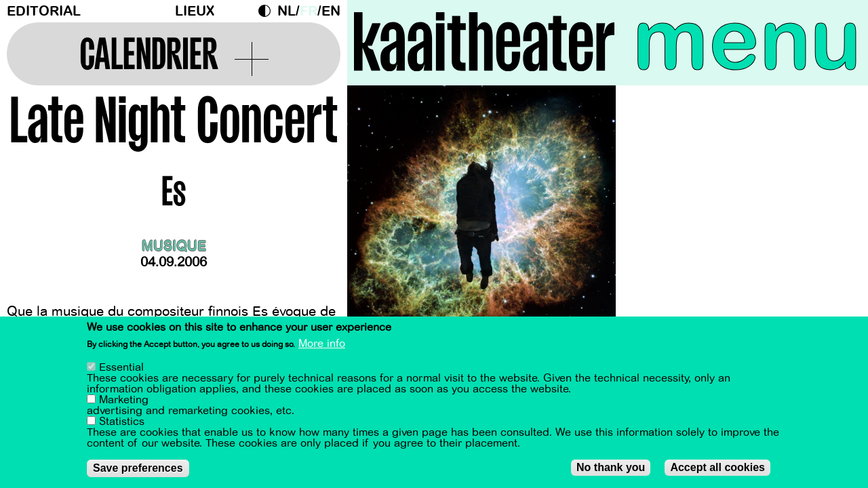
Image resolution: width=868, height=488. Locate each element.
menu (747, 41)
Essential (121, 368)
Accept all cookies (717, 468)
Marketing (124, 401)
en (331, 11)
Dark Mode (268, 11)
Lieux (195, 11)
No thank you (611, 468)
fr (309, 11)
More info (322, 344)
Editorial (44, 11)
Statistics (122, 422)
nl (287, 11)
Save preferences (138, 469)
